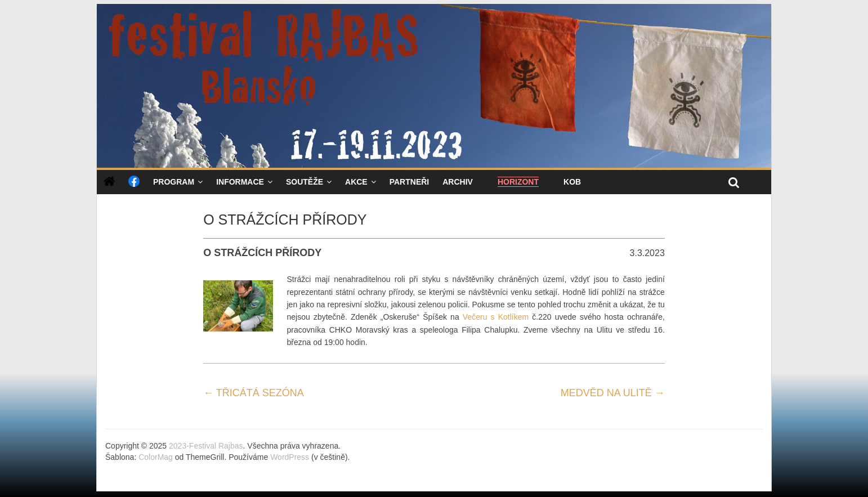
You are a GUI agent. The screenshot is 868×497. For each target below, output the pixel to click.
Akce (356, 182)
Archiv (458, 182)
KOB (572, 182)
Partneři (410, 182)
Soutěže (305, 182)
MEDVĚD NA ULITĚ (613, 393)
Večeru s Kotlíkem (496, 317)
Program (174, 182)
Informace (240, 182)
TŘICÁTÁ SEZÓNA (254, 393)
